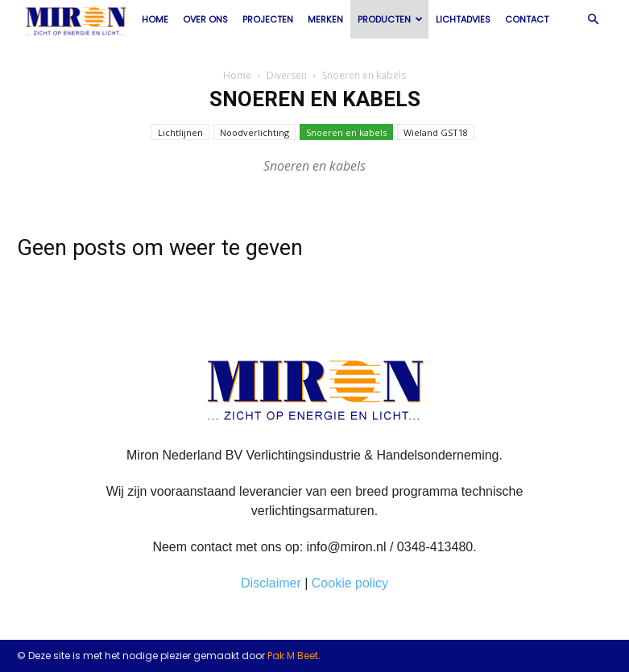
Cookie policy (350, 583)
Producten (390, 19)
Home (155, 19)
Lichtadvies (463, 19)
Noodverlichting (254, 132)
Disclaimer (271, 583)
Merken (325, 19)
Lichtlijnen (180, 132)
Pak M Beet (293, 656)
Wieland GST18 (436, 132)
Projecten (268, 19)
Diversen (287, 75)
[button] (594, 19)
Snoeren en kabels (346, 132)
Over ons (205, 19)
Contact (527, 19)
